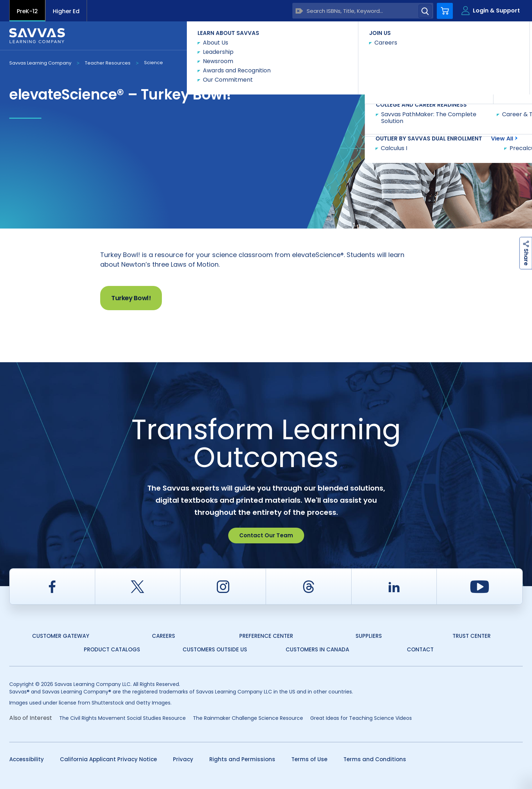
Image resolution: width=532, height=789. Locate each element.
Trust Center (472, 636)
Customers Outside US (215, 649)
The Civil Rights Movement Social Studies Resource (122, 718)
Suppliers (369, 636)
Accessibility (27, 759)
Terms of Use (309, 759)
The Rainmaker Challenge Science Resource (248, 718)
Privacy (183, 759)
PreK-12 (27, 11)
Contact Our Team (266, 535)
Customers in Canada (317, 649)
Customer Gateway (61, 636)
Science (154, 63)
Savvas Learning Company (40, 63)
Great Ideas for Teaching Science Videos (361, 718)
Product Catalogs (112, 649)
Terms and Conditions (375, 759)
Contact (493, 35)
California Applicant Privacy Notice (108, 759)
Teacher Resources (108, 63)
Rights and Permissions (242, 759)
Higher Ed (66, 11)
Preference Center (266, 636)
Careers (163, 636)
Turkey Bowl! (131, 298)
